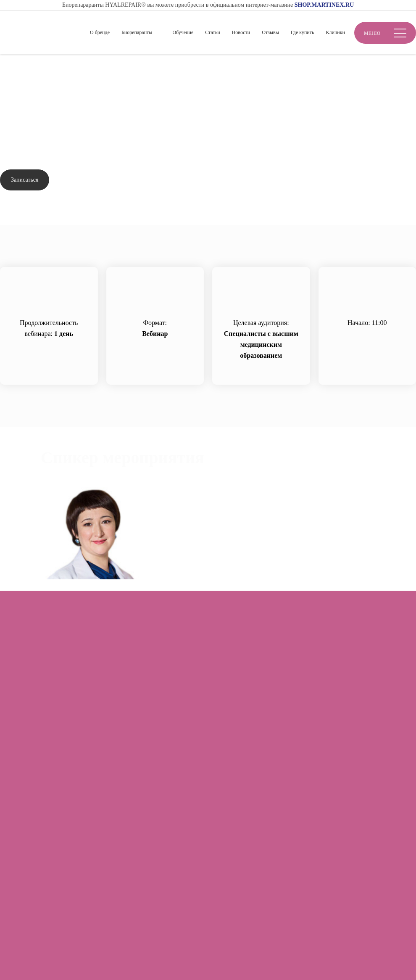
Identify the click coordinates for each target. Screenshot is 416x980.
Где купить (303, 32)
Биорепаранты (137, 32)
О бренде (100, 32)
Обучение (183, 32)
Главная (11, 68)
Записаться (25, 180)
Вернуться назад (33, 92)
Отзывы (270, 32)
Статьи (212, 32)
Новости (241, 32)
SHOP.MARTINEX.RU (324, 5)
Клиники (335, 32)
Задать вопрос (87, 180)
